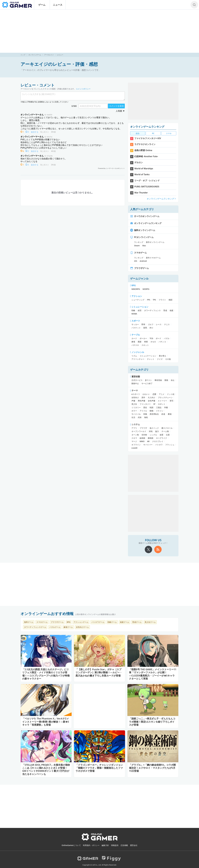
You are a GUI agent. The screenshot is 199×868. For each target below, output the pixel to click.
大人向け (151, 397)
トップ (23, 55)
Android (143, 261)
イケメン (160, 411)
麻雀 (133, 342)
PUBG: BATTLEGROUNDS (147, 187)
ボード (158, 338)
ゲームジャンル (139, 279)
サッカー (135, 324)
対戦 (151, 431)
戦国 (151, 407)
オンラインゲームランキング (147, 127)
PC (153, 133)
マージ (134, 441)
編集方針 (105, 845)
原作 (143, 397)
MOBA (134, 314)
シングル (153, 435)
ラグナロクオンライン (145, 144)
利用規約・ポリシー (91, 845)
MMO (142, 441)
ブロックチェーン (165, 397)
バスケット (136, 328)
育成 (165, 310)
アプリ (134, 428)
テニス (167, 324)
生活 (133, 417)
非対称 (144, 435)
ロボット (162, 404)
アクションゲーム (81, 622)
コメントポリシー (83, 89)
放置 (161, 435)
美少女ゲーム (150, 622)
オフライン (136, 445)
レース (159, 324)
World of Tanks (142, 174)
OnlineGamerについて (71, 845)
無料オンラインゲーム (143, 230)
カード (134, 338)
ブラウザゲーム (140, 268)
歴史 (145, 407)
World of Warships (144, 168)
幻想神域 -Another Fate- (146, 156)
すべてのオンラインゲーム (145, 216)
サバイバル (136, 414)
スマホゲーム (138, 253)
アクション (137, 296)
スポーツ (136, 321)
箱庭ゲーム (125, 622)
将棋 (146, 342)
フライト (162, 300)
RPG (134, 285)
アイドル (143, 411)
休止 (173, 380)
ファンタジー (145, 404)
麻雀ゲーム (68, 627)
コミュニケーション (148, 356)
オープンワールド (139, 431)
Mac (144, 246)
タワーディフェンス (152, 310)
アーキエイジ (49, 55)
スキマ (134, 438)
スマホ (169, 133)
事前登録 (158, 380)
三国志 (159, 407)
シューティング (138, 300)
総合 (138, 133)
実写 (171, 401)
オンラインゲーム (35, 55)
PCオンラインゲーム (142, 237)
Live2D (134, 448)
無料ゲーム (29, 622)
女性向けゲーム (82, 627)
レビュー (60, 55)
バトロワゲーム (98, 622)
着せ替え (163, 356)
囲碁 (140, 342)
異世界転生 (154, 414)
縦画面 (142, 438)
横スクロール (167, 428)
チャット (151, 359)
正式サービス (137, 380)
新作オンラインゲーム (155, 242)
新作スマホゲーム (153, 258)
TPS (154, 300)
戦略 (133, 310)
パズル (167, 338)
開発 (166, 380)
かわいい (146, 394)
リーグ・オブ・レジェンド (147, 180)
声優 (133, 401)
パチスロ (135, 345)
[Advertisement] (100, 31)
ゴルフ (151, 324)
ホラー (134, 411)
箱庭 (171, 310)
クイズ (160, 359)
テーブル (136, 335)
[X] (148, 549)
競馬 (145, 328)
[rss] (158, 549)
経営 (140, 310)
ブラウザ (143, 428)
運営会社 (134, 845)
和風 (145, 414)
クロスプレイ (158, 441)
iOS (136, 261)
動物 (151, 411)
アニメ (162, 394)
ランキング (139, 242)
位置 (168, 435)
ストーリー (162, 401)
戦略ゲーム (112, 622)
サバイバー (148, 445)
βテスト (149, 380)
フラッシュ (170, 445)
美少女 (134, 404)
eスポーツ (136, 394)
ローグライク (161, 438)
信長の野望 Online (143, 150)
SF (154, 404)
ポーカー (143, 338)
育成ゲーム (137, 622)
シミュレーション (140, 307)
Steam (137, 246)
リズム (134, 356)
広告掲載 (124, 845)
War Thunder (141, 193)
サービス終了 (147, 383)
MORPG (146, 289)
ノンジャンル (138, 352)
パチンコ (162, 342)
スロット (145, 345)
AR (148, 441)
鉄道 (163, 414)
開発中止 (135, 383)
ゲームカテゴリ (139, 370)
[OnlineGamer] (100, 840)
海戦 (146, 417)
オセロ (153, 342)
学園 (166, 407)
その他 (168, 359)
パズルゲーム (55, 627)
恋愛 (154, 394)
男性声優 (141, 401)
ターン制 (135, 435)
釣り (151, 328)
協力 (157, 431)
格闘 (170, 300)
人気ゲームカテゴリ (142, 209)
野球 (143, 324)
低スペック (154, 428)
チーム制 (165, 431)
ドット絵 (171, 394)
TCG (151, 338)
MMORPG (136, 289)
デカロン (139, 162)
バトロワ (159, 445)
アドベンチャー (138, 359)
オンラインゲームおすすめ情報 (47, 614)
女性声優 (151, 401)
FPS (149, 300)
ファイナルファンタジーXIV (148, 138)
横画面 (151, 438)
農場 (170, 414)
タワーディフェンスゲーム (35, 627)
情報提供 (115, 845)
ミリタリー (136, 407)
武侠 (140, 417)
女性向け (135, 397)
